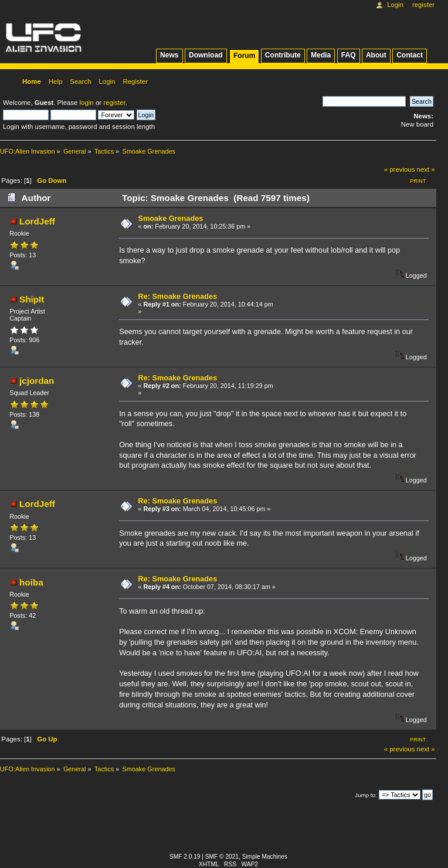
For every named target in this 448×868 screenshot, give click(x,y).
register (114, 103)
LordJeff (37, 221)
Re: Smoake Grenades (178, 297)
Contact (410, 55)
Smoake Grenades (171, 219)
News (169, 55)
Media (321, 55)
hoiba (31, 582)
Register (423, 5)
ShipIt (32, 299)
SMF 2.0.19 (185, 857)
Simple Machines (265, 857)
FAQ (349, 55)
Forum (244, 56)
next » (426, 169)
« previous (400, 169)
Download (206, 55)
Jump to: (366, 795)
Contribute (283, 55)
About (376, 55)
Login (395, 5)
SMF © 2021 (222, 857)
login (87, 103)
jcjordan (37, 381)
